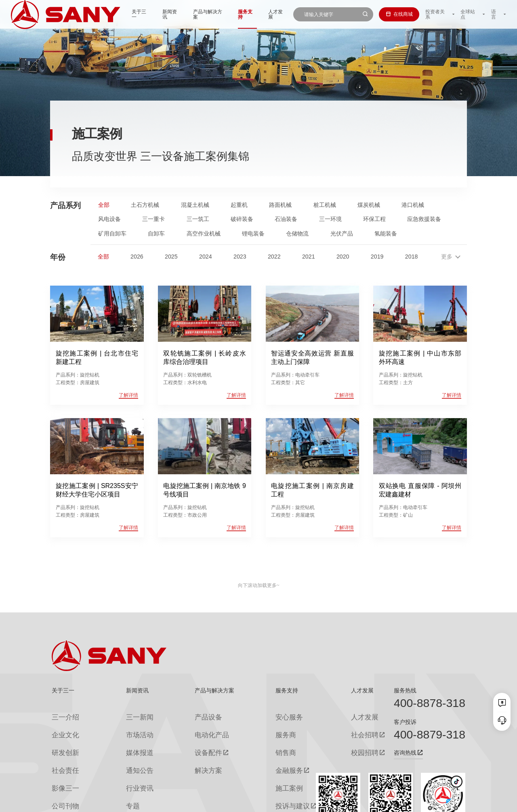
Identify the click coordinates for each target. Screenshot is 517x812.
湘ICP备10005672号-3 (143, 802)
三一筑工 (198, 219)
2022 (274, 257)
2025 (171, 257)
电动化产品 (192, 728)
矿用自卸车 (112, 234)
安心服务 (270, 715)
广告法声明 (454, 802)
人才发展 (255, 14)
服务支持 (225, 14)
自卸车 (156, 234)
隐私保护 (404, 802)
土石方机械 (145, 205)
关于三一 (118, 14)
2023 (240, 257)
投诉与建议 (273, 780)
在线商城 (398, 14)
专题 (121, 779)
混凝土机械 (195, 205)
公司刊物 (61, 779)
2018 (412, 257)
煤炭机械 (369, 205)
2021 (309, 257)
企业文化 (61, 728)
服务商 (268, 728)
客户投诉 (405, 722)
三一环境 (330, 219)
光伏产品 (342, 234)
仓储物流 (297, 234)
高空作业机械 (204, 234)
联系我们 (380, 802)
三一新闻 (126, 715)
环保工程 (374, 219)
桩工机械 (325, 205)
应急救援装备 (424, 219)
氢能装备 (386, 234)
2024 (206, 257)
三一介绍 (61, 715)
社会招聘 (336, 728)
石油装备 (286, 219)
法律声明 (428, 802)
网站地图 (357, 802)
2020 (343, 257)
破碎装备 (242, 219)
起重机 (239, 205)
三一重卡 (153, 219)
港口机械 (413, 205)
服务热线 (405, 690)
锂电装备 (253, 234)
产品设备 (189, 715)
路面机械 (280, 205)
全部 (104, 205)
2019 (377, 257)
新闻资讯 (148, 14)
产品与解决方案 (186, 14)
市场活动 (126, 728)
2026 (137, 257)
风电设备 (109, 219)
